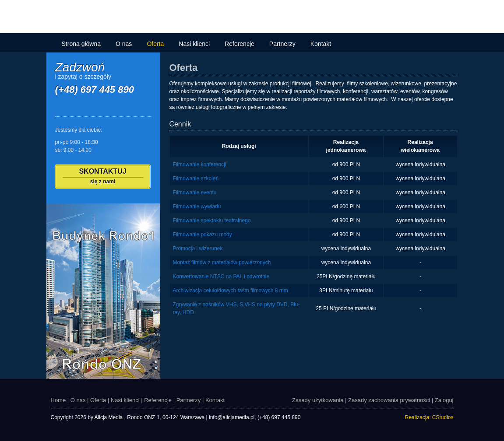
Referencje (240, 44)
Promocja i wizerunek (197, 248)
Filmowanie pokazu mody (202, 234)
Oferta (155, 44)
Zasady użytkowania (318, 400)
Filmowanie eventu (194, 192)
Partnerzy (282, 44)
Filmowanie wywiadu (197, 206)
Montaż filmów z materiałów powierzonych (222, 262)
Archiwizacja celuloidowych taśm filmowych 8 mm (230, 290)
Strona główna (81, 44)
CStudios (443, 417)
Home (58, 400)
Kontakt (321, 44)
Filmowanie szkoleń (196, 178)
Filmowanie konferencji (199, 164)
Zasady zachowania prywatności (389, 400)
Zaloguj (444, 400)
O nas (124, 44)
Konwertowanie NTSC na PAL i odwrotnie (221, 276)
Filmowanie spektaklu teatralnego (211, 220)
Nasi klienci (194, 44)
